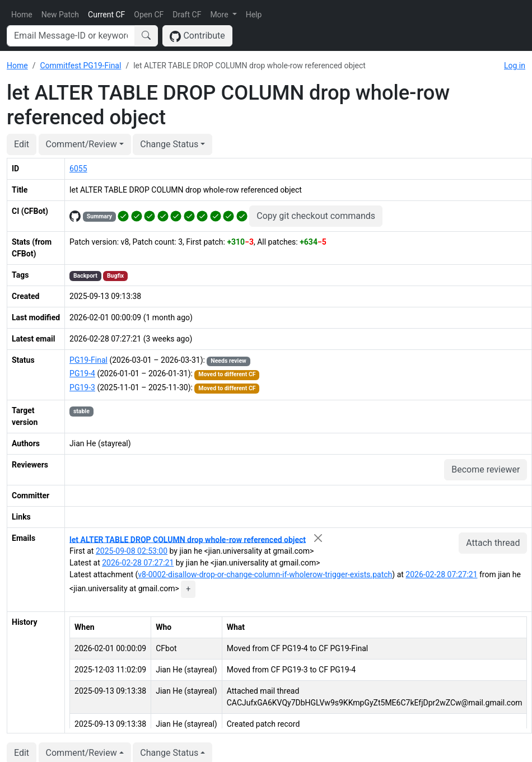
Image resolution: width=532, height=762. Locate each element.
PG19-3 (82, 387)
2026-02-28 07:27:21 (138, 563)
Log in (515, 66)
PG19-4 (82, 373)
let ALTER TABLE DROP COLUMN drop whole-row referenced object (188, 539)
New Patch (60, 15)
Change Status (169, 144)
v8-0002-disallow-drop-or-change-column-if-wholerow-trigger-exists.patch (265, 574)
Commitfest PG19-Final (80, 66)
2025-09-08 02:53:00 (132, 551)
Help (254, 15)
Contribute (197, 36)
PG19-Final (88, 360)
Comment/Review (81, 144)
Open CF (149, 15)
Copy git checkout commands (316, 216)
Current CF (106, 15)
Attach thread (493, 543)
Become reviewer (486, 469)
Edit (22, 144)
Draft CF (187, 15)
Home (22, 15)
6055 (78, 169)
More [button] (220, 15)
